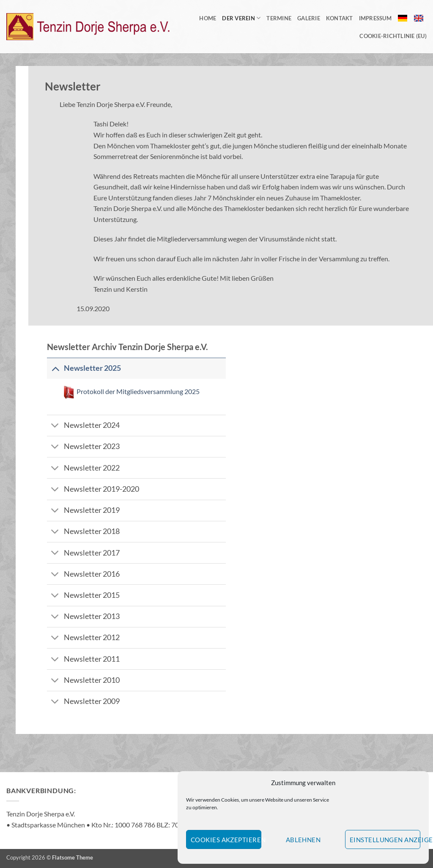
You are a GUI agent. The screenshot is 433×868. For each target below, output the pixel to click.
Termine (279, 18)
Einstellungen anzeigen (385, 840)
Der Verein (241, 18)
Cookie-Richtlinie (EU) (393, 36)
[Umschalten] (55, 368)
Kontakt (340, 18)
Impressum (375, 18)
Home (208, 18)
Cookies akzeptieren (226, 840)
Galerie (309, 18)
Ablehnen (303, 840)
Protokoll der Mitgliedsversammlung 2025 (137, 391)
